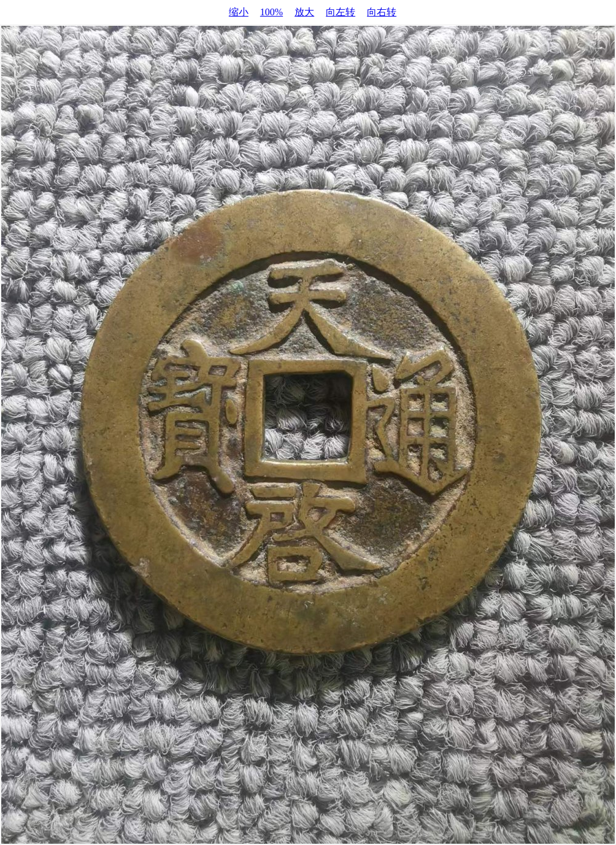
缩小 (239, 12)
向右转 (382, 12)
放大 (304, 12)
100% (271, 12)
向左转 (341, 12)
